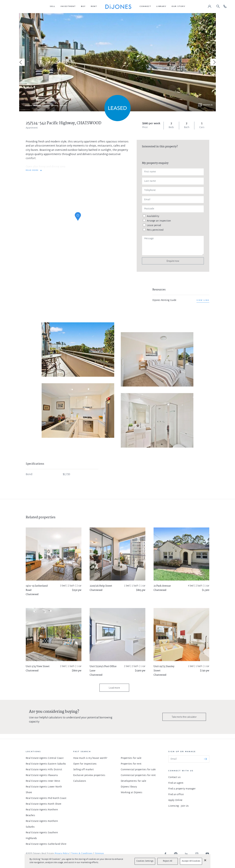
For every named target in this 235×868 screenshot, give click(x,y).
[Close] (205, 860)
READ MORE (32, 170)
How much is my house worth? (90, 758)
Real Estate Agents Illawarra (42, 775)
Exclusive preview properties (89, 775)
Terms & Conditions (82, 854)
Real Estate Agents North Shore (44, 804)
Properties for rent (131, 764)
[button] (53, 7)
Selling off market (83, 770)
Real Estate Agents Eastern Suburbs (46, 764)
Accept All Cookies (191, 861)
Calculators (80, 781)
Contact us (174, 777)
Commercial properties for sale (138, 770)
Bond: (29, 475)
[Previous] (21, 62)
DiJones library (129, 787)
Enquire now (173, 261)
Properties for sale (131, 758)
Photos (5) (208, 105)
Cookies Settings (145, 861)
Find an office (176, 795)
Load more (114, 688)
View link (203, 300)
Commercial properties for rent (138, 775)
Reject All (167, 861)
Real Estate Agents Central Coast (45, 758)
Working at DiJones (132, 793)
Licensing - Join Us (178, 806)
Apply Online (175, 800)
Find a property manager (182, 789)
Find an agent (176, 783)
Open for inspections (85, 764)
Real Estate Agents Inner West (43, 781)
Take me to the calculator (184, 717)
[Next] (214, 62)
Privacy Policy (62, 854)
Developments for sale (133, 781)
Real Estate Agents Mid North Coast (46, 798)
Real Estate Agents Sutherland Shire (46, 844)
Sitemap (99, 854)
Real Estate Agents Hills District (44, 770)
